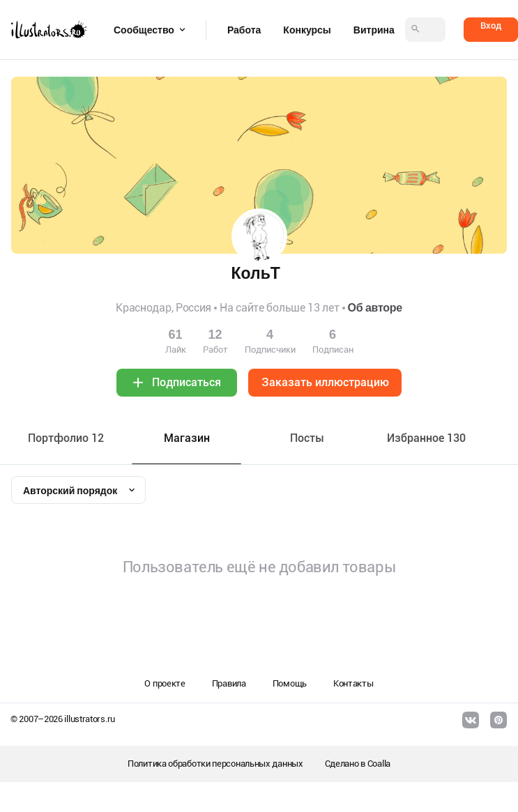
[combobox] (78, 490)
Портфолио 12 (66, 438)
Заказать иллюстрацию (325, 382)
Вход (491, 25)
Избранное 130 (426, 438)
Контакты (353, 683)
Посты (307, 438)
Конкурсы (307, 30)
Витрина (374, 30)
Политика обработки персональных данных (215, 764)
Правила (229, 683)
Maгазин (187, 438)
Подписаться (186, 382)
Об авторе (375, 308)
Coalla (379, 764)
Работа (244, 30)
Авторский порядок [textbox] (70, 491)
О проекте (165, 683)
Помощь (290, 683)
